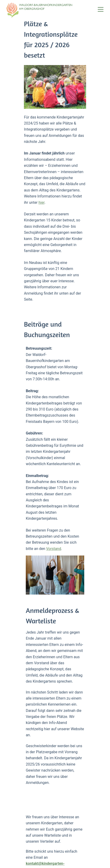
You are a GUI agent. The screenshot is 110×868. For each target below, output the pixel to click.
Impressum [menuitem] (75, 862)
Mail (33, 783)
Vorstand (16, 425)
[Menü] (101, 9)
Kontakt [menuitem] (97, 862)
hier (19, 175)
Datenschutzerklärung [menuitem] (41, 862)
